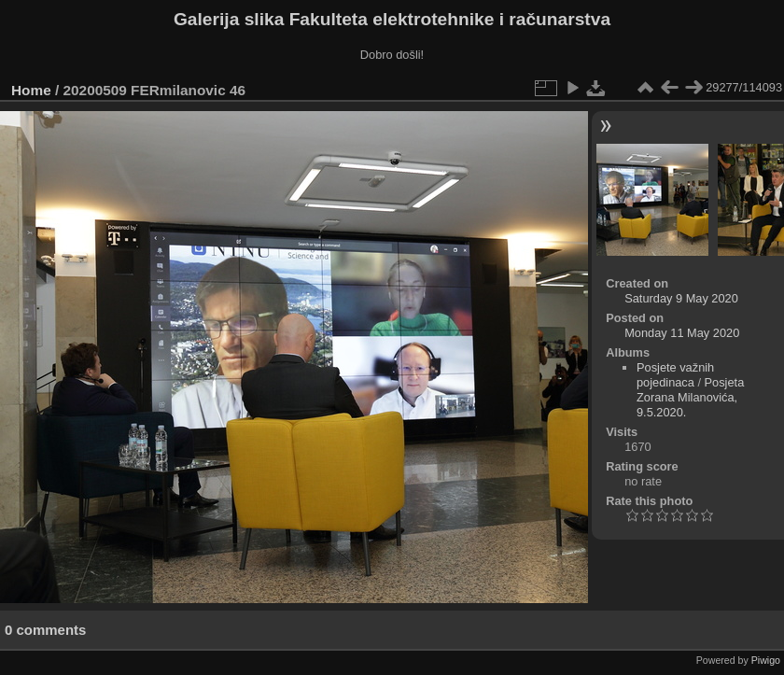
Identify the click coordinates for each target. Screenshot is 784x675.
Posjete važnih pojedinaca (675, 375)
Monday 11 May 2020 (682, 333)
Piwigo (766, 660)
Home (31, 90)
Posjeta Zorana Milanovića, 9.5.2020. (690, 397)
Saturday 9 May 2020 (681, 298)
